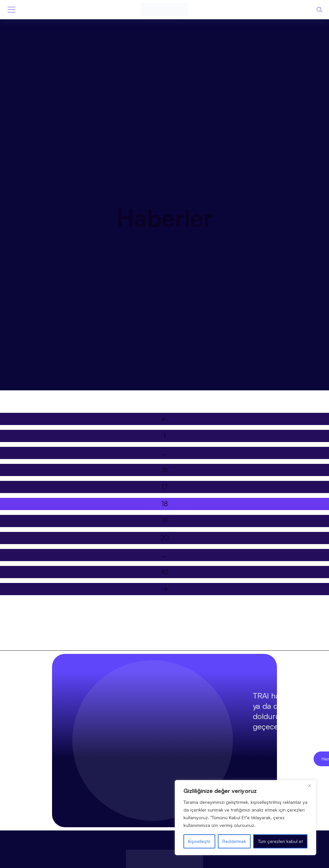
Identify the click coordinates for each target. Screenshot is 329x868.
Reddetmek (234, 841)
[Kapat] (309, 786)
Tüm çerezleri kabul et (280, 841)
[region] (245, 818)
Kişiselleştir (199, 841)
